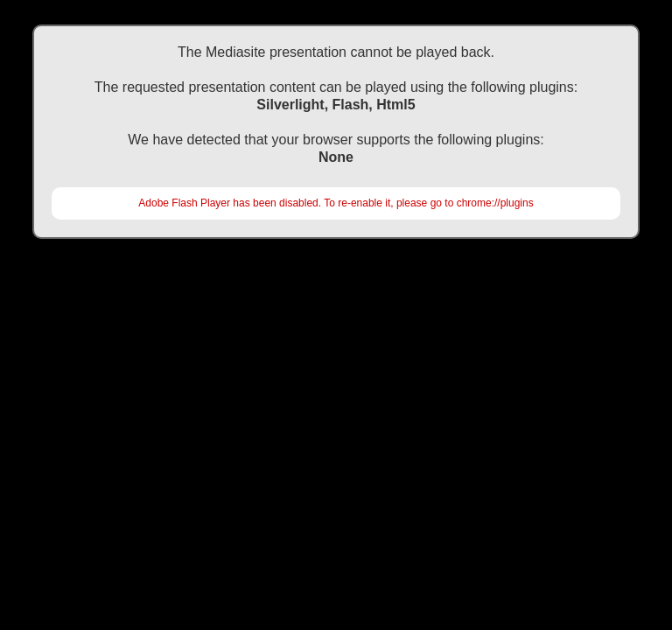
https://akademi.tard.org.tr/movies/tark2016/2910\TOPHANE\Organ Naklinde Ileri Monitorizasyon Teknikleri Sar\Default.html (336, 284)
